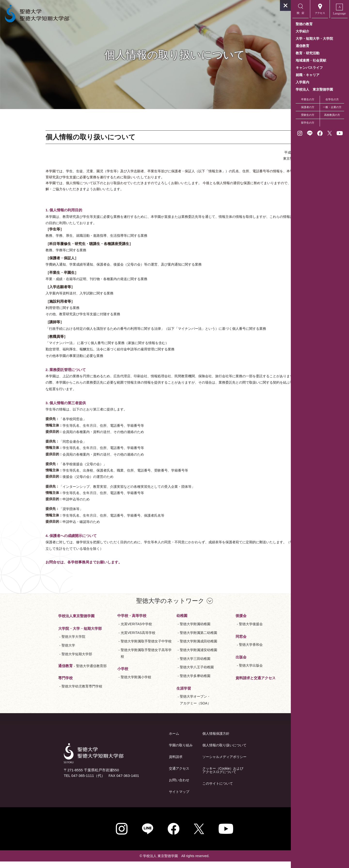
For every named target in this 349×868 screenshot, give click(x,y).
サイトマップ (150, 798)
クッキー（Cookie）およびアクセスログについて (194, 777)
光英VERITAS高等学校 (109, 639)
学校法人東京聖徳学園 (47, 622)
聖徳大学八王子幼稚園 (168, 674)
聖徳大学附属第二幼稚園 (169, 639)
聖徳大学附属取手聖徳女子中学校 (117, 648)
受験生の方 (308, 115)
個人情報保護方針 (187, 740)
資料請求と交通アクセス (226, 684)
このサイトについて (189, 790)
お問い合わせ (150, 787)
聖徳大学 (39, 652)
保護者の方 (308, 107)
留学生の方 (308, 123)
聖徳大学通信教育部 (62, 672)
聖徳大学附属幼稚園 (166, 630)
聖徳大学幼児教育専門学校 (53, 693)
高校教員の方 (332, 115)
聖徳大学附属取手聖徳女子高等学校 (117, 659)
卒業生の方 (308, 99)
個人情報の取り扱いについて (195, 752)
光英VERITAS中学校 (107, 630)
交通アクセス (150, 775)
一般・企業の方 (332, 107)
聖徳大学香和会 (222, 651)
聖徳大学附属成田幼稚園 (169, 648)
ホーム (145, 740)
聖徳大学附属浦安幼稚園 (169, 656)
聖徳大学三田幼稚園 (166, 665)
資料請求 (147, 763)
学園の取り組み (152, 752)
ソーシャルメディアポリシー (195, 763)
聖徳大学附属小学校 (107, 683)
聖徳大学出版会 (222, 672)
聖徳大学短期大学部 (48, 660)
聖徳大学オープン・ (166, 707)
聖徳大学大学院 (44, 643)
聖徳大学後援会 (222, 630)
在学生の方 (332, 99)
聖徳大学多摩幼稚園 (166, 682)
